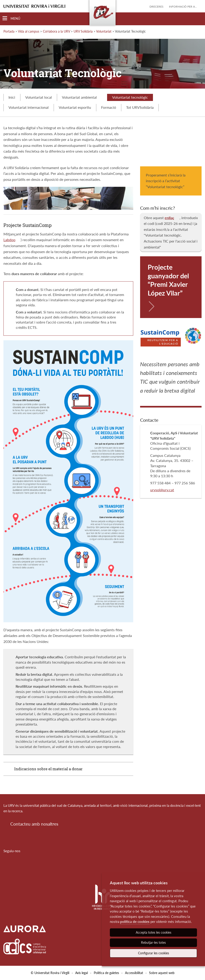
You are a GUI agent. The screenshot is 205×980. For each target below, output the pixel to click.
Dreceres (157, 7)
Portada (9, 31)
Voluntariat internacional (29, 107)
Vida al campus (29, 31)
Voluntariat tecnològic (130, 97)
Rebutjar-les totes (153, 942)
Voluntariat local (39, 97)
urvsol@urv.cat (162, 490)
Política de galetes (106, 973)
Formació (109, 107)
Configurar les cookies (154, 953)
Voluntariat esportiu (75, 107)
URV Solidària (83, 31)
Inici (12, 97)
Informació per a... (183, 7)
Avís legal (82, 973)
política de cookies (135, 921)
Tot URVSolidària (140, 107)
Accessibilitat (134, 973)
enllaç (169, 218)
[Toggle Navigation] (11, 18)
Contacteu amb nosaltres (34, 824)
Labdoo (9, 240)
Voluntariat (104, 31)
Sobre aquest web (162, 973)
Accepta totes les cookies (154, 932)
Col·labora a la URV (56, 31)
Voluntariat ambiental (82, 97)
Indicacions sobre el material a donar (48, 769)
